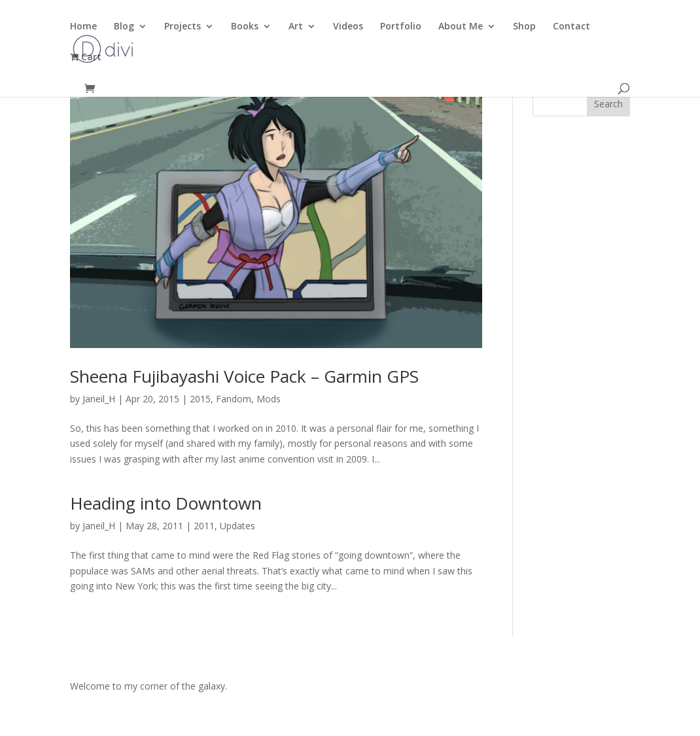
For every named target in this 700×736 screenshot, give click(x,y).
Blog (124, 27)
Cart (86, 58)
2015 (200, 399)
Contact (571, 27)
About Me (461, 27)
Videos (348, 27)
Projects (183, 27)
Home (83, 27)
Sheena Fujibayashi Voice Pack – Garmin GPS (244, 376)
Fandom (234, 399)
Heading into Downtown (166, 503)
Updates (237, 526)
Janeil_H (99, 399)
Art (296, 27)
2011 (204, 526)
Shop (524, 27)
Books (245, 27)
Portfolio (401, 27)
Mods (269, 399)
